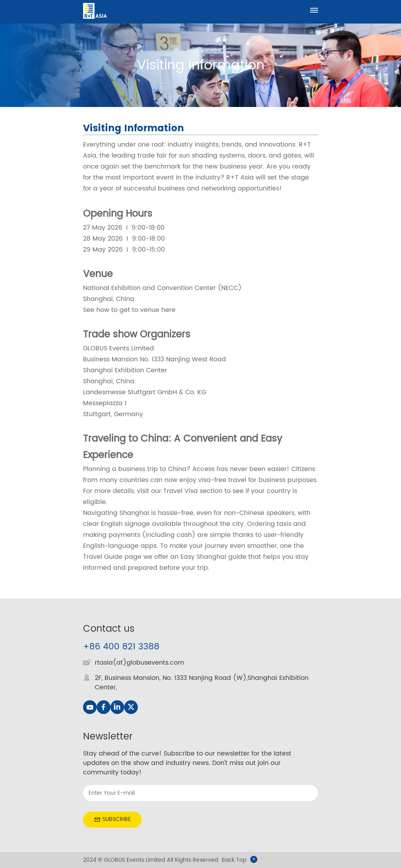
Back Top (239, 860)
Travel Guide (103, 557)
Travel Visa (182, 491)
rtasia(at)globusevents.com (139, 663)
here (168, 310)
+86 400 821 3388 (121, 647)
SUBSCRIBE (112, 819)
